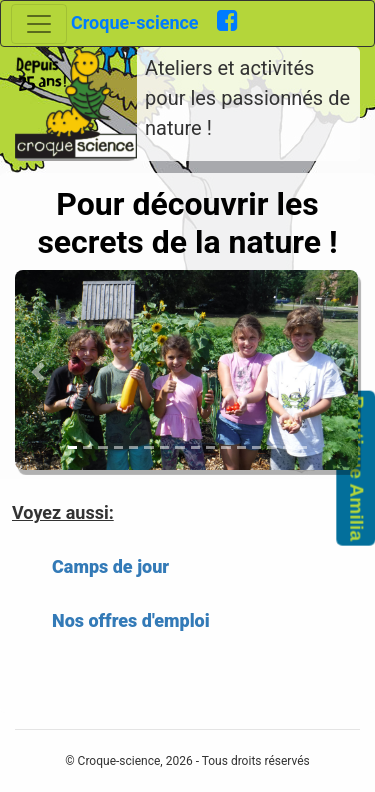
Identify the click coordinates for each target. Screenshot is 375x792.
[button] (38, 372)
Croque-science (144, 22)
